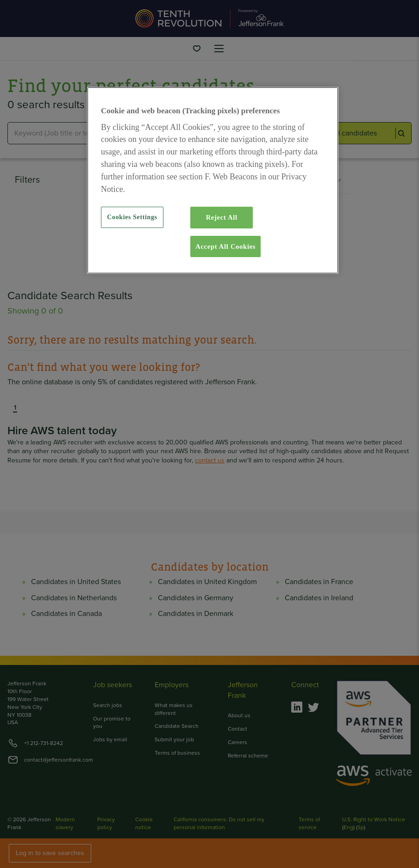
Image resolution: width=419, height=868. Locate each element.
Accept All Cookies (225, 246)
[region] (213, 180)
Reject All (222, 217)
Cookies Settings (132, 217)
